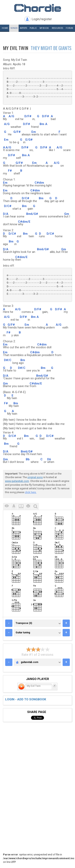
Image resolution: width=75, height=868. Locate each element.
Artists (23, 28)
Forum (69, 28)
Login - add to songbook (26, 699)
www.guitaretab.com (17, 481)
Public (33, 28)
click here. (31, 492)
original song (35, 477)
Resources (57, 28)
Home (5, 28)
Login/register (42, 19)
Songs (14, 28)
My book (44, 28)
